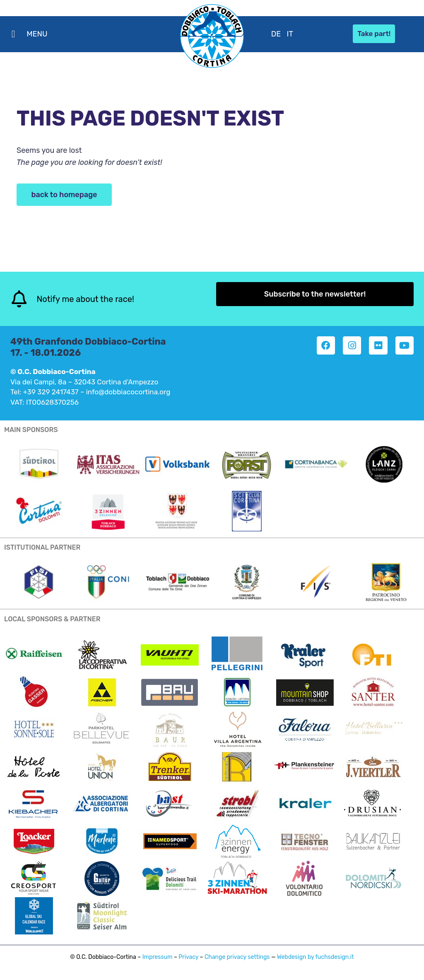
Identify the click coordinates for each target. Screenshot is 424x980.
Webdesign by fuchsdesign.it (316, 957)
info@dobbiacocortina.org (128, 392)
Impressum (158, 957)
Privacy (188, 957)
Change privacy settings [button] (237, 957)
